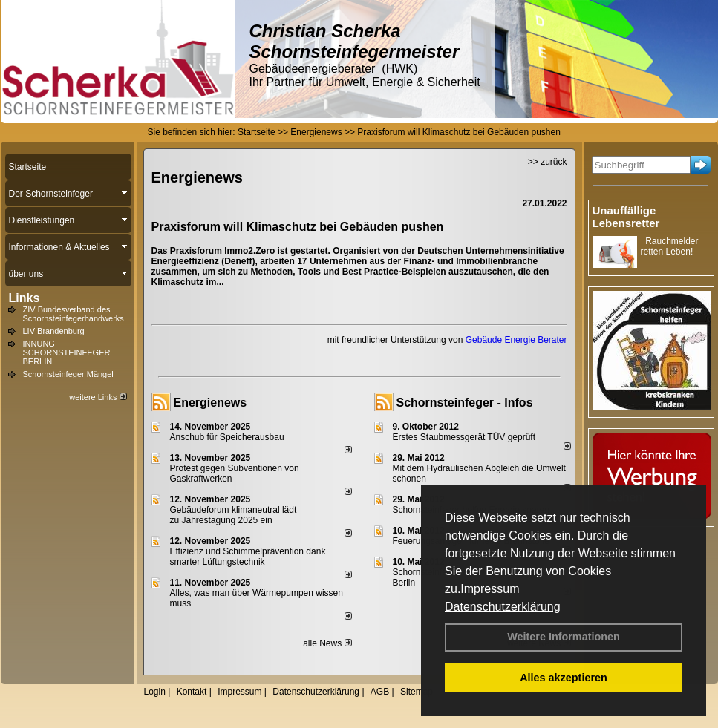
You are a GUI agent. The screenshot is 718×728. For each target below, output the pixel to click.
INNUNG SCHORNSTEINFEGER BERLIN (67, 352)
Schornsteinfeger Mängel (68, 374)
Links (25, 298)
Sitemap (417, 692)
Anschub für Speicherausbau (227, 437)
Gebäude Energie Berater (516, 340)
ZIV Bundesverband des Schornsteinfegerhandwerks (74, 314)
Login (155, 692)
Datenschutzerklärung (503, 607)
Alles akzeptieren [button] (564, 678)
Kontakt (192, 692)
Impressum (490, 589)
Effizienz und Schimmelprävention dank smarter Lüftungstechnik (248, 557)
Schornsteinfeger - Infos (465, 403)
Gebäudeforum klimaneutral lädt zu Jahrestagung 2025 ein (234, 515)
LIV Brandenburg (54, 331)
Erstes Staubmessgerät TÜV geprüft (464, 437)
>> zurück (548, 162)
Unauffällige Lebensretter (626, 217)
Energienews (210, 403)
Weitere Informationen (564, 637)
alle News (327, 643)
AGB (380, 692)
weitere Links (98, 397)
